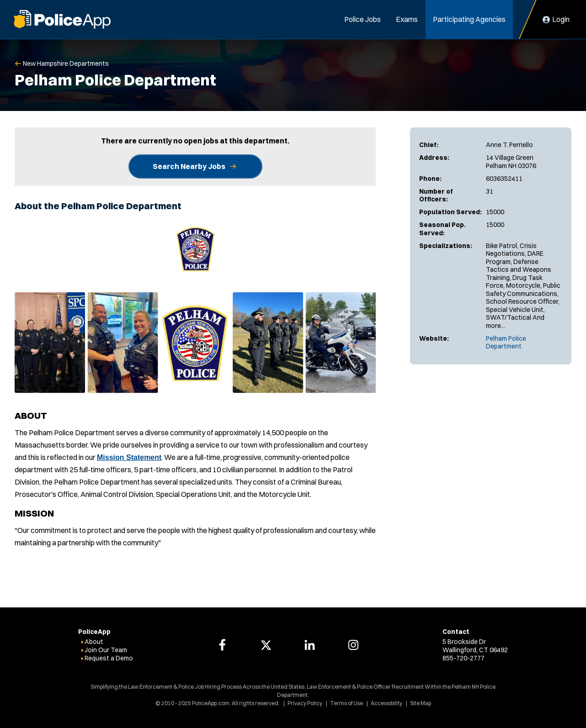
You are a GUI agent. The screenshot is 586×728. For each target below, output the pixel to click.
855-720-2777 (463, 658)
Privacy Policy (305, 703)
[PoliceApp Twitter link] (266, 645)
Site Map (421, 703)
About (94, 642)
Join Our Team (106, 650)
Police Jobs (362, 19)
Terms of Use (346, 703)
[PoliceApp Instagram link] (353, 645)
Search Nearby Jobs (189, 166)
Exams (407, 19)
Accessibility (386, 703)
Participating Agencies (469, 19)
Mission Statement (129, 457)
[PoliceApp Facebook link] (222, 645)
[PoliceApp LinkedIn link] (309, 645)
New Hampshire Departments (66, 63)
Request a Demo (109, 658)
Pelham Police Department (506, 343)
